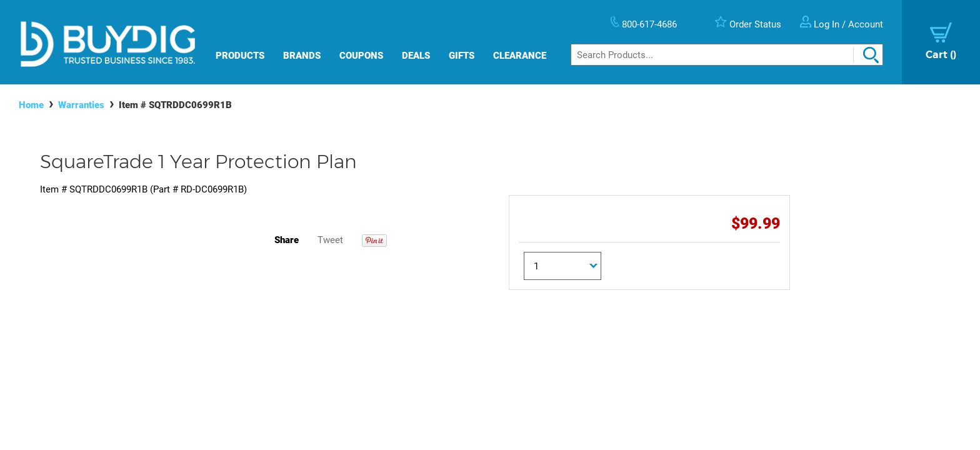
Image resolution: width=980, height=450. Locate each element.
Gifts (462, 56)
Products (240, 56)
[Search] (727, 55)
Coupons (361, 56)
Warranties (81, 105)
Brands (302, 56)
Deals (416, 56)
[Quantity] (562, 266)
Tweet (330, 240)
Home (31, 105)
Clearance (520, 56)
